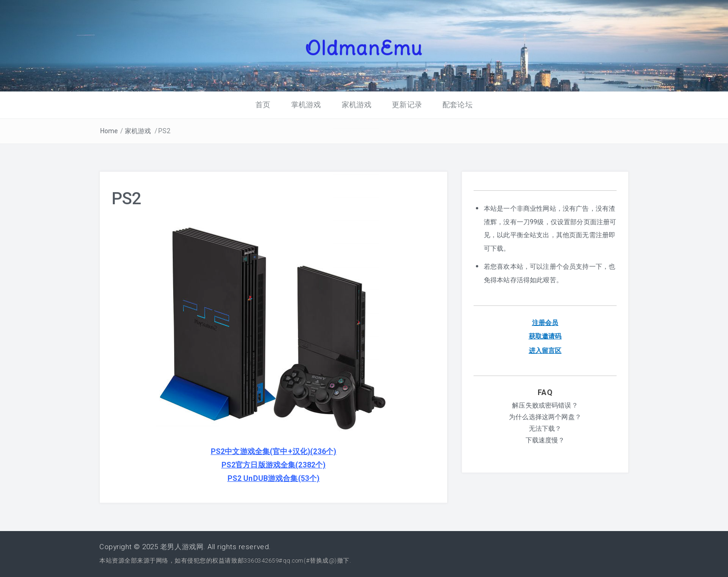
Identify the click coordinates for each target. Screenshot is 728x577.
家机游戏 (357, 105)
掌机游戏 (306, 105)
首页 (263, 105)
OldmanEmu (364, 48)
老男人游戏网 (182, 547)
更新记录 (407, 105)
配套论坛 (458, 105)
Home (109, 131)
